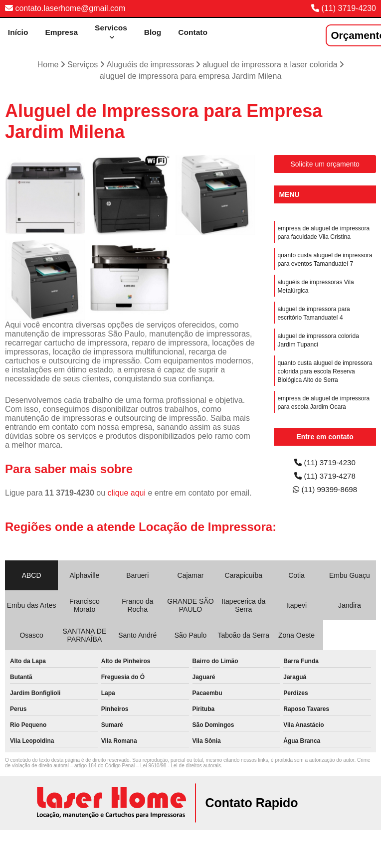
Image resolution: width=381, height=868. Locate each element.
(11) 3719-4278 (325, 477)
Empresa (61, 32)
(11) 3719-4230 (349, 8)
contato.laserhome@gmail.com (65, 8)
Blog (154, 32)
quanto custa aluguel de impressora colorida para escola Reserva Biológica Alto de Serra (325, 378)
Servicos (111, 28)
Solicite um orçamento (325, 165)
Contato (194, 32)
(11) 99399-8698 (325, 491)
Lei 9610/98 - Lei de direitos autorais (181, 766)
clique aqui (127, 493)
